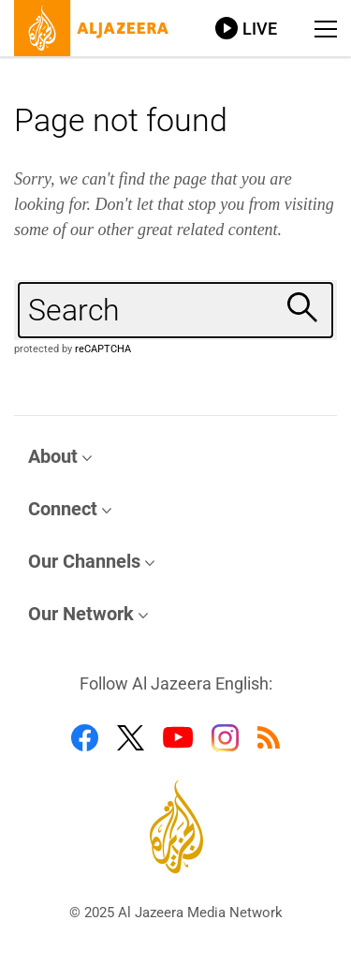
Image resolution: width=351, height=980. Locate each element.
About (53, 456)
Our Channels (84, 561)
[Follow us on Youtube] (178, 737)
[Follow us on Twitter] (131, 738)
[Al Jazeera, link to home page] (92, 28)
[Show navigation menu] (326, 29)
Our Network (81, 614)
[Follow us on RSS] (269, 737)
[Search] (305, 307)
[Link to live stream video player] (246, 29)
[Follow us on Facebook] (85, 738)
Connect (63, 509)
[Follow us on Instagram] (225, 738)
